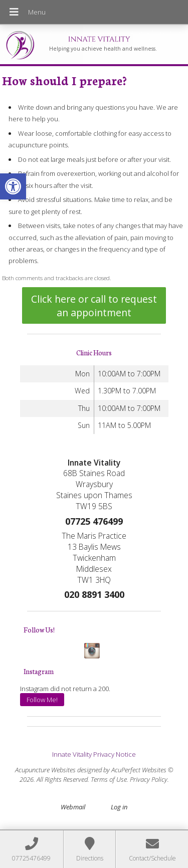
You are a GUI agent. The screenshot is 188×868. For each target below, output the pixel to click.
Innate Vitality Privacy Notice (94, 754)
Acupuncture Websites (45, 770)
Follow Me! (42, 700)
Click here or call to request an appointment (94, 306)
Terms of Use (109, 779)
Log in (119, 807)
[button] (13, 186)
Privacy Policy (149, 779)
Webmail (73, 807)
